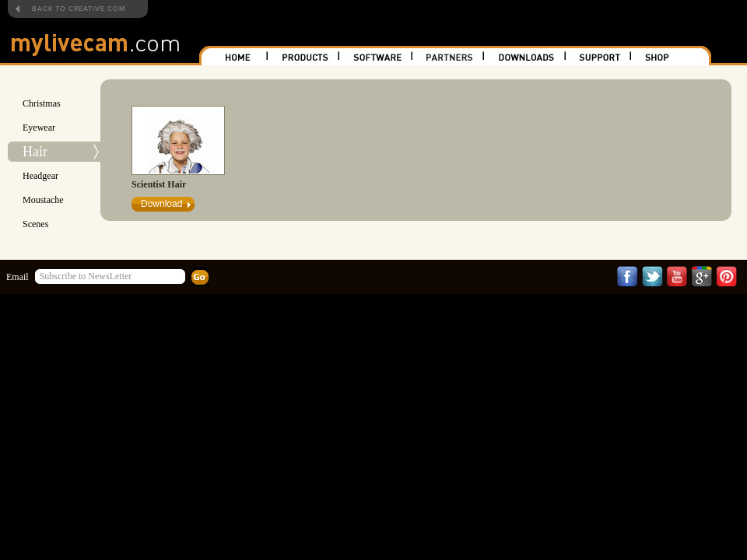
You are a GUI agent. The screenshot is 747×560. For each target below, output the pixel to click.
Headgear (40, 176)
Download (161, 204)
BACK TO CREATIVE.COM (79, 9)
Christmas (42, 103)
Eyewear (39, 128)
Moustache (43, 200)
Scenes (35, 224)
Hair (35, 152)
